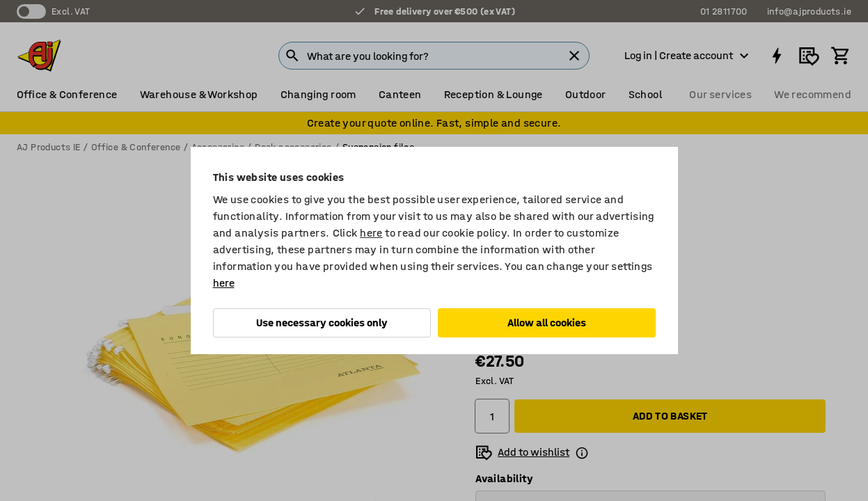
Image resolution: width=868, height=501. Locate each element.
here (371, 233)
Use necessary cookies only (322, 323)
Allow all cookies (547, 323)
